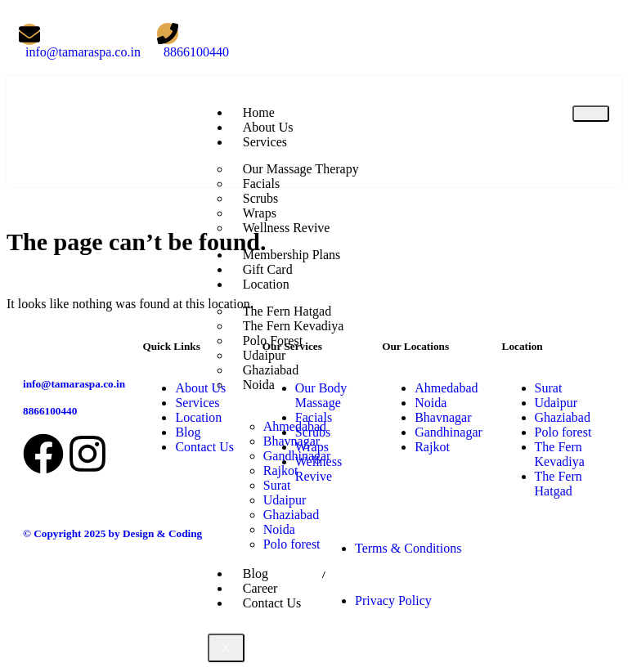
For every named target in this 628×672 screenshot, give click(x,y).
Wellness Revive (287, 228)
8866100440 (50, 411)
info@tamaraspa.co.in (74, 384)
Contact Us (272, 603)
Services (265, 142)
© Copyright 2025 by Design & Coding (112, 533)
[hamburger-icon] (591, 114)
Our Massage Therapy (301, 169)
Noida (259, 385)
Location (266, 284)
